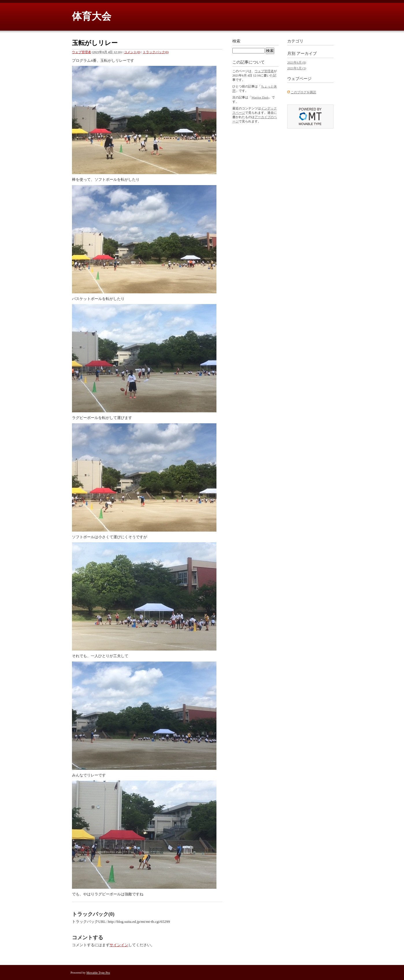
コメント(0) (132, 52)
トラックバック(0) (156, 52)
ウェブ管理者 (81, 52)
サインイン (119, 945)
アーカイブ (307, 54)
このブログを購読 (303, 92)
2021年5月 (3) (297, 68)
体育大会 (92, 16)
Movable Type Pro (98, 972)
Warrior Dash (260, 97)
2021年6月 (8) (297, 62)
